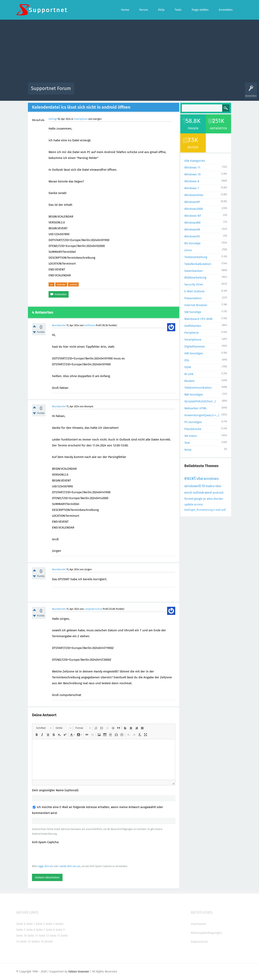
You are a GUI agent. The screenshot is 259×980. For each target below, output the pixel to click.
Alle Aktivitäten (85, 91)
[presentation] (63, 854)
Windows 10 (192, 174)
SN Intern (191, 436)
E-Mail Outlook (194, 291)
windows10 (193, 486)
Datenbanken (194, 271)
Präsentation (193, 298)
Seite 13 (55, 936)
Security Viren (194, 284)
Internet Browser (196, 305)
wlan (210, 499)
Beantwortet (59, 325)
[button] (44, 728)
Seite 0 (21, 924)
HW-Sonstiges (194, 353)
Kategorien (166, 91)
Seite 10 (21, 936)
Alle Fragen (104, 91)
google (198, 499)
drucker (218, 499)
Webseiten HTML (196, 408)
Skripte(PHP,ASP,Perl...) (200, 401)
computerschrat (93, 609)
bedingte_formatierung (198, 510)
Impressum (198, 924)
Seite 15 (25, 941)
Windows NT (193, 216)
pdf (224, 510)
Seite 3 (50, 924)
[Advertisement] (129, 52)
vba (200, 478)
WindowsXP (192, 202)
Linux (188, 250)
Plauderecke (193, 429)
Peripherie (192, 333)
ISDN (188, 367)
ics (51, 284)
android (73, 284)
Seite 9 (60, 930)
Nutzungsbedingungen (206, 933)
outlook (198, 493)
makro (210, 486)
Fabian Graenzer (79, 972)
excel (190, 478)
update (189, 504)
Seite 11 (33, 936)
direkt (49, 941)
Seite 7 (40, 930)
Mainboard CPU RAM (198, 319)
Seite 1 (31, 924)
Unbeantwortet (135, 91)
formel (189, 499)
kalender (61, 284)
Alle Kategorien (195, 161)
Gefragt (53, 119)
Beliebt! (118, 91)
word (208, 493)
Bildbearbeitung (195, 278)
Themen (151, 91)
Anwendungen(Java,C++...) (202, 415)
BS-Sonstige (192, 243)
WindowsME (193, 223)
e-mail (217, 510)
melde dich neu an (70, 866)
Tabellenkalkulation (198, 264)
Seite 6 (31, 930)
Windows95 (192, 236)
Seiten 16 (38, 941)
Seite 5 (21, 930)
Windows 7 (192, 188)
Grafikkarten (193, 326)
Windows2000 (194, 209)
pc (205, 499)
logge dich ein (45, 866)
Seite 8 (50, 930)
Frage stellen (196, 91)
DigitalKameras (195, 346)
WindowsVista (194, 195)
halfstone (90, 325)
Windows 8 (192, 181)
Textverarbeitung (196, 257)
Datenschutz (199, 942)
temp (188, 450)
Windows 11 (192, 167)
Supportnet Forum (51, 88)
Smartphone (81, 119)
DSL (187, 360)
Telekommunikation (198, 388)
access (198, 504)
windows (211, 479)
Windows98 (192, 229)
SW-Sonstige (193, 312)
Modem (189, 381)
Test (187, 443)
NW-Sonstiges (194, 395)
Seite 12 (44, 936)
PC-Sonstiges (193, 422)
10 (203, 486)
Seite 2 (40, 924)
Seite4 (59, 924)
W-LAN (189, 374)
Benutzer (180, 91)
